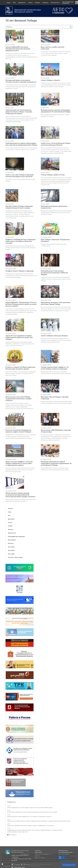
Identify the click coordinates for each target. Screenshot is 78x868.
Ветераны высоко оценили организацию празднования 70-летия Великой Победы (56, 111)
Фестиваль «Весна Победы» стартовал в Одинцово (55, 398)
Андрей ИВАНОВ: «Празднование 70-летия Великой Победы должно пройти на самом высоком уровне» (21, 304)
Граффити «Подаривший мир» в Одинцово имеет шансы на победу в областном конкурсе (20, 241)
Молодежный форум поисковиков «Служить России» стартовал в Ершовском (21, 81)
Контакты (11, 543)
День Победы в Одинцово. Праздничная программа (55, 240)
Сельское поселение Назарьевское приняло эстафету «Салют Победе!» (18, 431)
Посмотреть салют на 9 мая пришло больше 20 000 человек (20, 180)
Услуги (30, 3)
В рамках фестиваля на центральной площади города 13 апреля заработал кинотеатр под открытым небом (56, 402)
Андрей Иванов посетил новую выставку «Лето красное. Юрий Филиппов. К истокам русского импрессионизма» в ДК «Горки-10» (35, 831)
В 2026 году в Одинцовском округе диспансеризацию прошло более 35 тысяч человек (32, 812)
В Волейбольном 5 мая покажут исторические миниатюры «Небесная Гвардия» (54, 273)
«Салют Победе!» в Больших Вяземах (54, 336)
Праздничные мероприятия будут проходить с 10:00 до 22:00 (54, 245)
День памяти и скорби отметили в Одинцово (52, 48)
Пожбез (37, 3)
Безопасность (55, 3)
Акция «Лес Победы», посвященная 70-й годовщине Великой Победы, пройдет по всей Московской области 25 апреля (21, 373)
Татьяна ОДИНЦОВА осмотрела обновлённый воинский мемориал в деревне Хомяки (18, 49)
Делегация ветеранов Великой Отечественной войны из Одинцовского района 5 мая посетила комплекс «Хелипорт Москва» (56, 213)
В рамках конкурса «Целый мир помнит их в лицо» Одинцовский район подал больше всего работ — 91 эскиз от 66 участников (20, 470)
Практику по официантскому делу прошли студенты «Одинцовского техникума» (31, 826)
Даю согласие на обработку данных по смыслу (27, 865)
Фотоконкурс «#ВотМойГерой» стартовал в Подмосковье (56, 431)
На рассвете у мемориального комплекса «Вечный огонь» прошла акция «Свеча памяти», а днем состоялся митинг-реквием (56, 53)
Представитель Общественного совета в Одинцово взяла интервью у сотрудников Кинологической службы (39, 821)
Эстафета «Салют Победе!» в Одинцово (20, 271)
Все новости (13, 835)
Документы (22, 3)
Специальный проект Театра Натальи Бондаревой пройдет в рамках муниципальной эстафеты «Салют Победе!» (56, 279)
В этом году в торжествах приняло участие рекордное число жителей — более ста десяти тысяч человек (21, 149)
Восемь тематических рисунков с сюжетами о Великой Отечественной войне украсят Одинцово (56, 373)
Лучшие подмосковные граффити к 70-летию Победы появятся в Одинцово (55, 368)
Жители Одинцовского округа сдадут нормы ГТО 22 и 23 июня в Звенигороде (30, 808)
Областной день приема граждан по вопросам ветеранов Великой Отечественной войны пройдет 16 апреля (20, 495)
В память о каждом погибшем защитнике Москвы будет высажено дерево (20, 368)
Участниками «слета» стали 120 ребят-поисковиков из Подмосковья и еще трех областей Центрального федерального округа (21, 87)
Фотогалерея (12, 540)
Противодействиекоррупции (68, 2)
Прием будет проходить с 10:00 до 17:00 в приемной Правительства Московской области (20, 500)
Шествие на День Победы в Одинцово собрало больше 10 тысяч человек (19, 207)
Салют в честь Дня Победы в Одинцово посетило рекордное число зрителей (20, 176)
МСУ (14, 3)
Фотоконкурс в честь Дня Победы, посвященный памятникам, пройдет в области (19, 399)
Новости (10, 509)
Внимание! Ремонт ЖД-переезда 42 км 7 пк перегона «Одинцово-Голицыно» (29, 817)
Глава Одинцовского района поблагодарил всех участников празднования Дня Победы (21, 144)
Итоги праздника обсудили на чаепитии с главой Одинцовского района (55, 115)
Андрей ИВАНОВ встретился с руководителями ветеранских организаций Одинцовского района (55, 469)
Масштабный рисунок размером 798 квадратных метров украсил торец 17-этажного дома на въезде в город (20, 248)
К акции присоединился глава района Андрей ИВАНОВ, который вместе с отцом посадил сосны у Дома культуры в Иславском (20, 344)
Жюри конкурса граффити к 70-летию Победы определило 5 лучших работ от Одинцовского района (19, 463)
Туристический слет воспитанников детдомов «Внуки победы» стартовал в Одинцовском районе (19, 112)
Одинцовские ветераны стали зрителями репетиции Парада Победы (56, 303)
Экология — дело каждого (15, 557)
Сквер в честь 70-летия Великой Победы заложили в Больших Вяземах (56, 144)
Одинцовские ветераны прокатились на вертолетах (54, 207)
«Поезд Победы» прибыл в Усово (53, 175)
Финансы (45, 3)
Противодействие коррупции (16, 536)
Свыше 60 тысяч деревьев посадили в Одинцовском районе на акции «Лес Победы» (19, 337)
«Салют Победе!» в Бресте (50, 80)
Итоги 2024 (11, 554)
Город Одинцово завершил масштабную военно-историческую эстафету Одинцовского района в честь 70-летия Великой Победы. (21, 276)
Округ (9, 3)
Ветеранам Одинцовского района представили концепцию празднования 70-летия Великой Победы (56, 463)
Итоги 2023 (11, 550)
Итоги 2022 (11, 547)
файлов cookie (25, 854)
